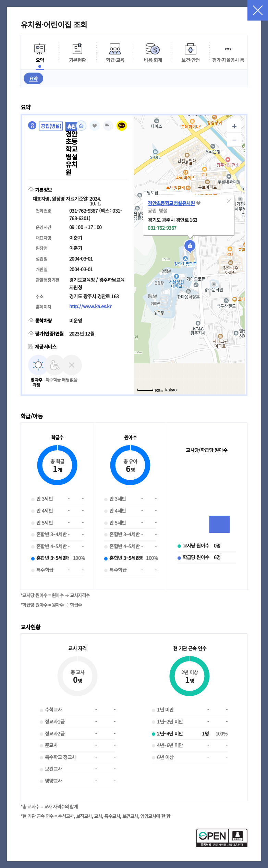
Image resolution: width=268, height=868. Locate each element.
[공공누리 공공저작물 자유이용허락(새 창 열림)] (222, 845)
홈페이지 (81, 126)
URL (108, 125)
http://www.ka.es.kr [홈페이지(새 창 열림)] (90, 306)
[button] (229, 201)
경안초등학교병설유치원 (171, 203)
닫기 (258, 10)
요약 (33, 78)
